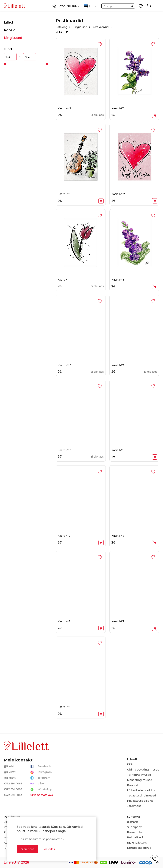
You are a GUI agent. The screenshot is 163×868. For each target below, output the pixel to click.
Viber (41, 783)
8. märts (133, 822)
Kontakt (133, 785)
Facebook (44, 766)
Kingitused (13, 38)
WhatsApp (45, 789)
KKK (130, 764)
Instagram (45, 772)
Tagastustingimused (141, 796)
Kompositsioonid (139, 848)
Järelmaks (134, 806)
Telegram (44, 778)
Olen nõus (27, 849)
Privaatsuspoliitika (140, 801)
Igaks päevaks (137, 843)
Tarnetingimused (139, 775)
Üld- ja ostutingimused (143, 770)
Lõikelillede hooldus (141, 790)
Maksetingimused (140, 780)
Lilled (8, 22)
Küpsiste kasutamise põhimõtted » (41, 839)
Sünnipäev (134, 827)
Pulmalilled (135, 837)
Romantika (135, 832)
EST (90, 6)
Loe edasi (49, 849)
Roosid (10, 30)
